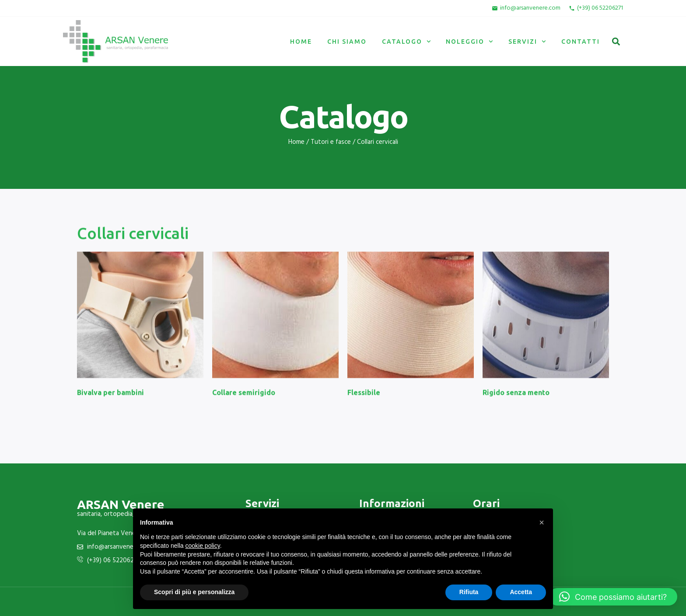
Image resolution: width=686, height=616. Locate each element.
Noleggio (469, 42)
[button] (616, 41)
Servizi (527, 42)
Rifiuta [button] (469, 592)
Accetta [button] (521, 592)
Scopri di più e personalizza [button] (194, 592)
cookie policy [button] (203, 546)
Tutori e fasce (331, 142)
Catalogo (406, 42)
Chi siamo (347, 42)
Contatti (581, 42)
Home (301, 42)
